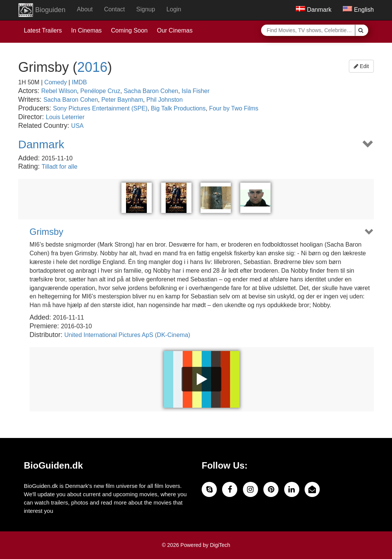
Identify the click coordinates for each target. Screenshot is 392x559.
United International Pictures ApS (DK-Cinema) (127, 335)
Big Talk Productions (178, 108)
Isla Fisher (196, 91)
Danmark (314, 10)
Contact (114, 9)
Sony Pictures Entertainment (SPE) (100, 108)
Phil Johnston (165, 100)
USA (77, 126)
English (358, 10)
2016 (92, 67)
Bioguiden (42, 10)
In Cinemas (86, 30)
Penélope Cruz (100, 91)
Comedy (56, 82)
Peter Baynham (122, 100)
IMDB (79, 82)
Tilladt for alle (60, 167)
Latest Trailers (43, 30)
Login (174, 9)
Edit (361, 66)
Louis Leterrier (65, 117)
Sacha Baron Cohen (151, 91)
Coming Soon (129, 30)
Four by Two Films (233, 108)
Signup (146, 9)
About (85, 9)
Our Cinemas (175, 30)
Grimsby (46, 232)
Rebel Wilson (59, 91)
